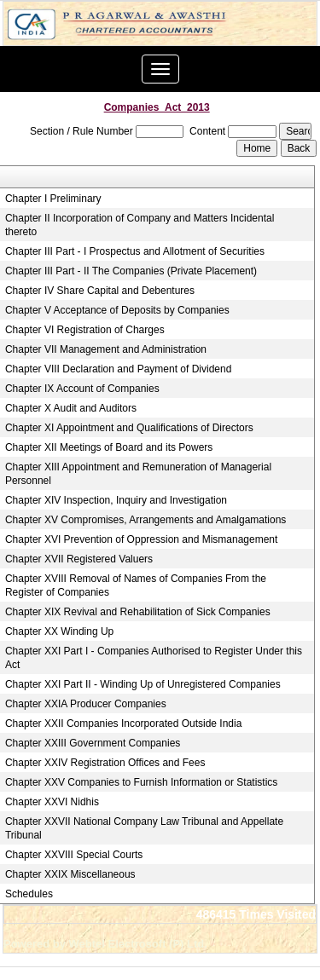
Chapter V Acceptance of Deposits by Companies (117, 310)
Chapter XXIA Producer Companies (86, 704)
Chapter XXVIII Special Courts (74, 855)
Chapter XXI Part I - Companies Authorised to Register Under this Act (154, 658)
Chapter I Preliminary (53, 199)
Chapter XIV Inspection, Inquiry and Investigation (116, 500)
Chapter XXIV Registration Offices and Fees (105, 763)
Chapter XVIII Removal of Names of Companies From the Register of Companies (136, 585)
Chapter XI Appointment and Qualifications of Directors (129, 428)
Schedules (29, 894)
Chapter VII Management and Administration (106, 349)
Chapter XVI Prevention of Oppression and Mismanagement (142, 539)
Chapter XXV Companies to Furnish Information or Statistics (141, 782)
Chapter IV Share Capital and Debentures (100, 291)
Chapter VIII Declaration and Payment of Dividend (118, 369)
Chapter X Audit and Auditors (71, 408)
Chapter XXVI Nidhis (52, 802)
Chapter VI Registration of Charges (85, 330)
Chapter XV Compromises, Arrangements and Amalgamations (146, 520)
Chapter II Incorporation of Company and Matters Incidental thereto (140, 225)
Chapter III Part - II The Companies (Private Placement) (131, 271)
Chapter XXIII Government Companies (93, 743)
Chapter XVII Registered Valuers (79, 559)
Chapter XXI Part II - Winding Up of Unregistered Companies (143, 684)
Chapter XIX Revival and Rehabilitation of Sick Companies (138, 612)
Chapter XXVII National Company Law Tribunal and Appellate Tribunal (144, 828)
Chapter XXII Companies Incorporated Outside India (124, 723)
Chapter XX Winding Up (59, 631)
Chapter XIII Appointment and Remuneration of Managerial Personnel (138, 474)
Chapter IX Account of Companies (82, 389)
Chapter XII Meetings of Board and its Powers (109, 447)
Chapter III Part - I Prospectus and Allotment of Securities (135, 251)
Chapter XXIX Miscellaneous (70, 874)
